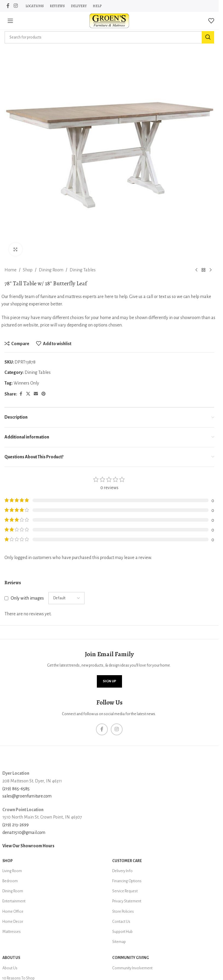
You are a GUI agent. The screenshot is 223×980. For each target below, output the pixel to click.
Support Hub (122, 932)
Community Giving (131, 958)
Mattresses (12, 932)
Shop (28, 270)
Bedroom (10, 881)
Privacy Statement (127, 901)
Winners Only (26, 383)
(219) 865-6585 (16, 789)
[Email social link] (36, 394)
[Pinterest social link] (44, 394)
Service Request (125, 891)
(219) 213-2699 (16, 825)
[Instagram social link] (16, 6)
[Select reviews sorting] (66, 598)
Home (11, 270)
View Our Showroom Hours (28, 846)
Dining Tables (83, 270)
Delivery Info (122, 871)
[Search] (109, 37)
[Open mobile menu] (10, 21)
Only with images (27, 598)
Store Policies (123, 912)
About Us (11, 958)
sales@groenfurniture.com (27, 796)
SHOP (8, 861)
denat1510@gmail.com (24, 832)
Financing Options (127, 881)
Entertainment (14, 901)
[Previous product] (196, 270)
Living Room (12, 871)
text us (165, 297)
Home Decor (13, 922)
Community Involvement (132, 968)
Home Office (13, 912)
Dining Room (51, 270)
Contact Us (121, 922)
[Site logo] (109, 20)
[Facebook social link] (8, 6)
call (150, 297)
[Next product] (211, 270)
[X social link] (28, 394)
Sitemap (119, 942)
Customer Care (127, 861)
